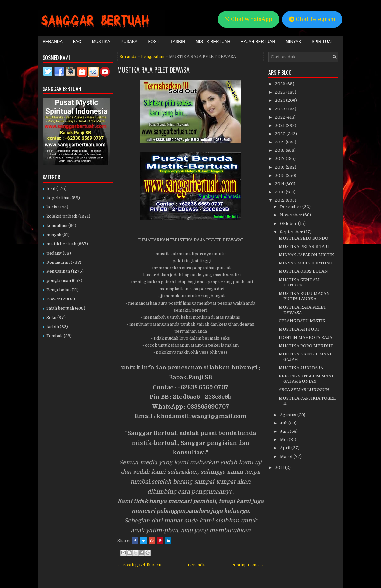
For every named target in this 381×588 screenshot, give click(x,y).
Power (53, 299)
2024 (280, 100)
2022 (281, 117)
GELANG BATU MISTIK (302, 321)
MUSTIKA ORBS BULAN (303, 271)
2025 (281, 92)
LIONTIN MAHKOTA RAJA (305, 337)
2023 (281, 109)
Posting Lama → (247, 565)
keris (52, 207)
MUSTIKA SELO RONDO (303, 238)
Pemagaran (58, 262)
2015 (280, 175)
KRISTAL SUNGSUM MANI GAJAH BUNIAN (306, 379)
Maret (287, 456)
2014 (280, 184)
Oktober (289, 224)
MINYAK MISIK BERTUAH (306, 263)
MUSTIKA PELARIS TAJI (304, 246)
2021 (280, 126)
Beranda (53, 42)
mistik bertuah (61, 244)
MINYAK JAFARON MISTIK (306, 255)
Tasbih (178, 42)
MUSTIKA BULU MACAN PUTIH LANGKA (304, 296)
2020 (281, 134)
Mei (284, 440)
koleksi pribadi (62, 216)
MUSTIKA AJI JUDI (299, 329)
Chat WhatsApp (249, 19)
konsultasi (57, 225)
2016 (280, 167)
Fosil (154, 42)
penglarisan (59, 280)
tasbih (53, 327)
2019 (280, 142)
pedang (54, 253)
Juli (284, 423)
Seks (51, 317)
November (291, 215)
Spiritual (322, 42)
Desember (291, 207)
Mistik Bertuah (213, 42)
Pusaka (129, 42)
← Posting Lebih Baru (139, 565)
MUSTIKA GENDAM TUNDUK (299, 283)
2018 (280, 150)
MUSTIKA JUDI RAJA (301, 368)
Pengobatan (59, 290)
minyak (54, 235)
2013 (280, 192)
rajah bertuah (60, 308)
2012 (280, 200)
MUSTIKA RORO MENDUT (306, 346)
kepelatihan (59, 198)
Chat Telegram (312, 19)
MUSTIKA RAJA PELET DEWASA (153, 70)
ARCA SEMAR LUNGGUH (304, 390)
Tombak (55, 336)
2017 (280, 159)
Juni (285, 431)
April (286, 448)
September (292, 232)
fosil (51, 189)
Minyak (293, 42)
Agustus (289, 415)
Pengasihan (153, 56)
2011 (280, 468)
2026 (281, 84)
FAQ (77, 42)
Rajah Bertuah (258, 42)
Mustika (101, 42)
